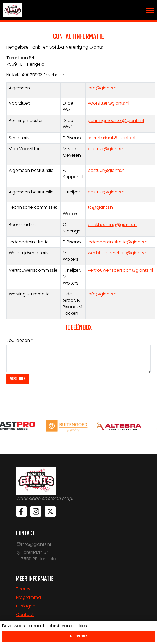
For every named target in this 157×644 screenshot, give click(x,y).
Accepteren (79, 636)
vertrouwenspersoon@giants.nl (120, 270)
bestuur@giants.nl (107, 149)
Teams (23, 589)
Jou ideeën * (20, 340)
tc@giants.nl (101, 207)
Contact (25, 615)
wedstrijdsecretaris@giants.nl (118, 253)
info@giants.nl (103, 88)
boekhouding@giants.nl (113, 225)
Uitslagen (26, 606)
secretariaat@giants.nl (111, 138)
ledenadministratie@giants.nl (118, 242)
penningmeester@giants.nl (116, 120)
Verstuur (18, 379)
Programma (28, 597)
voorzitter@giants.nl (108, 103)
